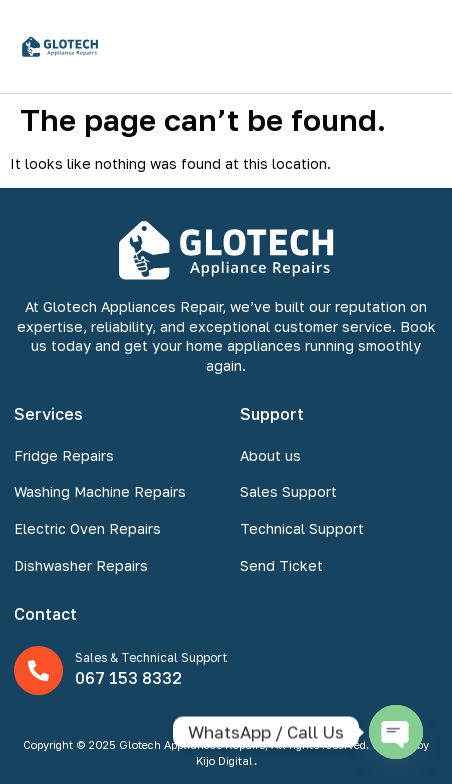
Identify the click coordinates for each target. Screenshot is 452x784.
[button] (415, 46)
